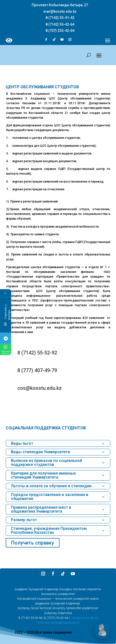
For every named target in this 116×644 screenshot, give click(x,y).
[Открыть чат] (102, 630)
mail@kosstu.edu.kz (85, 618)
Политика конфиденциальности (58, 623)
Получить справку (33, 543)
